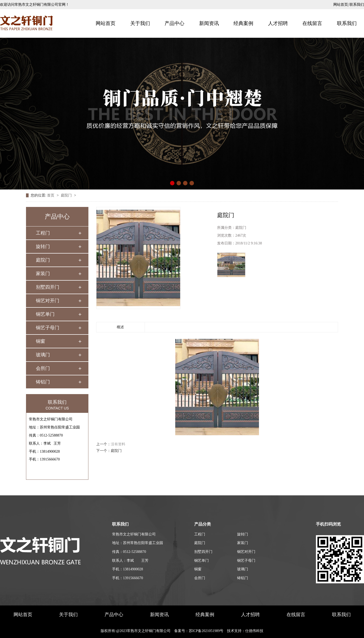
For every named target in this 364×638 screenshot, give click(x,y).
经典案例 (243, 23)
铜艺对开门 (48, 301)
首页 (51, 195)
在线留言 (312, 23)
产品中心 (174, 23)
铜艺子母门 (48, 328)
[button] (172, 183)
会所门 (43, 368)
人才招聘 (278, 23)
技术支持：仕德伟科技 (245, 631)
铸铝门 (43, 382)
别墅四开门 (48, 287)
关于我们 (140, 23)
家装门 (43, 274)
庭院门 (67, 195)
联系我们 (357, 5)
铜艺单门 (45, 314)
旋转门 (43, 247)
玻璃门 (43, 355)
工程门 (43, 233)
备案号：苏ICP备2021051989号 (199, 631)
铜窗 (41, 341)
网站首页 (341, 5)
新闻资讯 (209, 23)
